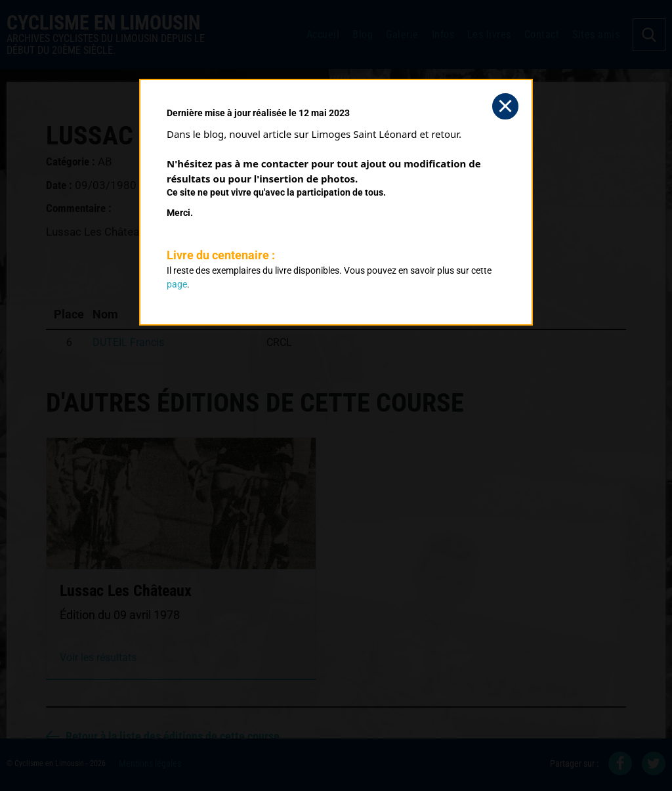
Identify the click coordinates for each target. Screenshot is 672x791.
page (177, 284)
